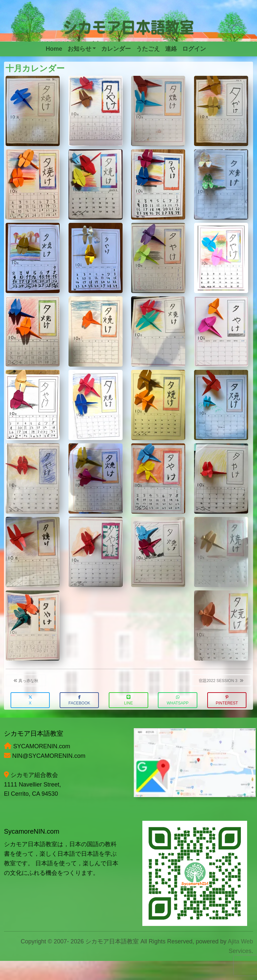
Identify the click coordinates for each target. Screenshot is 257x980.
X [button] (30, 700)
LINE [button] (129, 700)
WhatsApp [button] (178, 700)
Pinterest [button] (227, 700)
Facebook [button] (79, 700)
